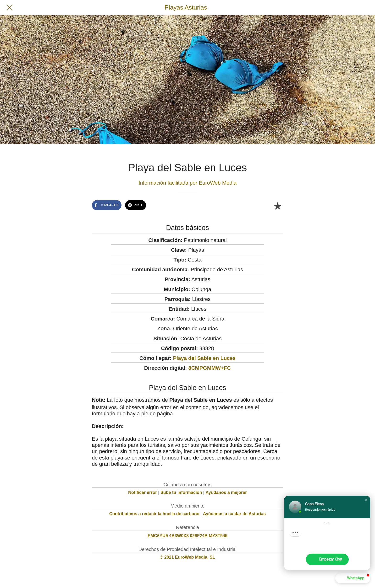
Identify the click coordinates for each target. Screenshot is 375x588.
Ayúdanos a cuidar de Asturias (234, 514)
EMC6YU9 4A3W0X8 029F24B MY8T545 (187, 536)
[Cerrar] (10, 8)
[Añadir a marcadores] (277, 206)
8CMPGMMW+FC (210, 368)
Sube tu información (181, 492)
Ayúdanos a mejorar (226, 492)
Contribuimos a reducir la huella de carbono (154, 514)
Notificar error (143, 492)
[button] (366, 500)
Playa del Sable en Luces (204, 358)
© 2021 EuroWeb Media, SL (188, 557)
